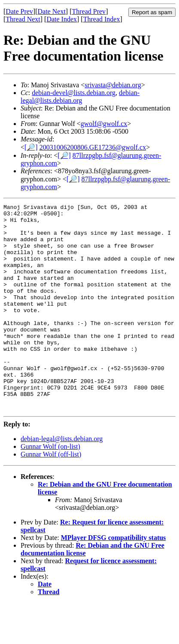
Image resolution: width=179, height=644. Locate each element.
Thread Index (102, 19)
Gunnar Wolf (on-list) (50, 488)
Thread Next (23, 19)
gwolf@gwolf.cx (104, 124)
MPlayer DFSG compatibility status (114, 579)
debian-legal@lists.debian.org (80, 97)
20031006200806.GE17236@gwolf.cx (93, 147)
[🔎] (31, 147)
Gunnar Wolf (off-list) (51, 495)
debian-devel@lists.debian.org (74, 93)
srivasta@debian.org (113, 85)
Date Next (52, 11)
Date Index (62, 19)
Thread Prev (89, 11)
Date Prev (19, 11)
